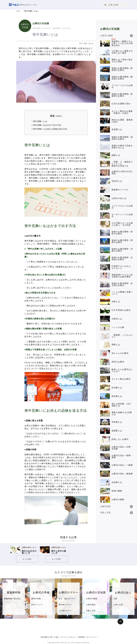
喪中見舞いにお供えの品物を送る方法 (49, 129)
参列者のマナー (65, 605)
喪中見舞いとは (39, 121)
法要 (115, 599)
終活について (37, 605)
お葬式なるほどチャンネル (24, 5)
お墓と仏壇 (118, 605)
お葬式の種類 (92, 599)
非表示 (59, 116)
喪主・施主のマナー (67, 599)
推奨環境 (82, 637)
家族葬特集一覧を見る (12, 599)
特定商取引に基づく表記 (50, 637)
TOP (18, 11)
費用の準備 (36, 599)
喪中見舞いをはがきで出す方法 (46, 125)
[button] (106, 5)
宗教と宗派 (91, 611)
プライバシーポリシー (68, 637)
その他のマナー (65, 611)
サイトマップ (91, 637)
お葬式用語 (91, 605)
